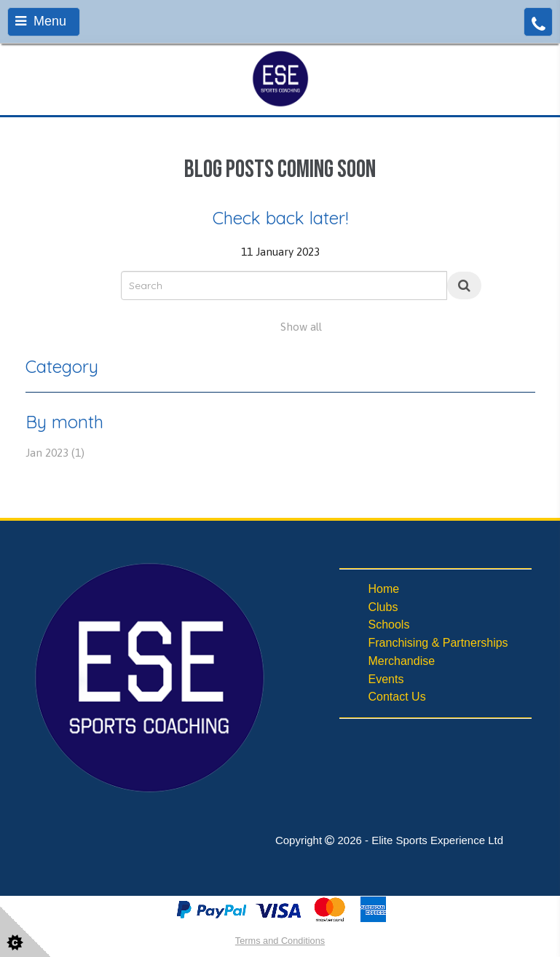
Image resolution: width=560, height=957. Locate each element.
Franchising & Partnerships (438, 643)
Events (386, 679)
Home (384, 589)
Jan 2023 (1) (55, 453)
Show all (301, 327)
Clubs (383, 607)
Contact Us (397, 697)
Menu (41, 21)
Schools (389, 625)
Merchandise (402, 661)
